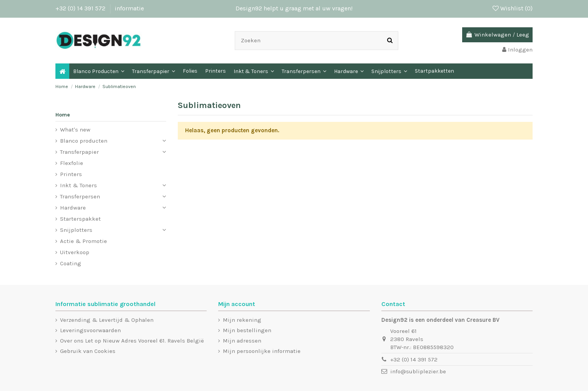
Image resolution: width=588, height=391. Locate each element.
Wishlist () (513, 8)
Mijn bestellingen (247, 330)
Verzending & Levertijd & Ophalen (107, 320)
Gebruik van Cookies (88, 351)
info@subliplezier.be (418, 371)
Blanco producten (84, 141)
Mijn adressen (242, 341)
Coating (71, 263)
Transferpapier (79, 152)
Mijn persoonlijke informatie (262, 351)
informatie (129, 8)
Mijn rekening (242, 320)
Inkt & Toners (79, 185)
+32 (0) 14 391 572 (81, 8)
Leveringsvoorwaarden (90, 330)
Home (63, 115)
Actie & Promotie (84, 241)
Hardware (73, 208)
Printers (71, 174)
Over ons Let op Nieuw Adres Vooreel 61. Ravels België (132, 341)
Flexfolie (72, 163)
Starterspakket (80, 219)
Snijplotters (76, 230)
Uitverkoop (75, 252)
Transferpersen (80, 196)
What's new (75, 130)
